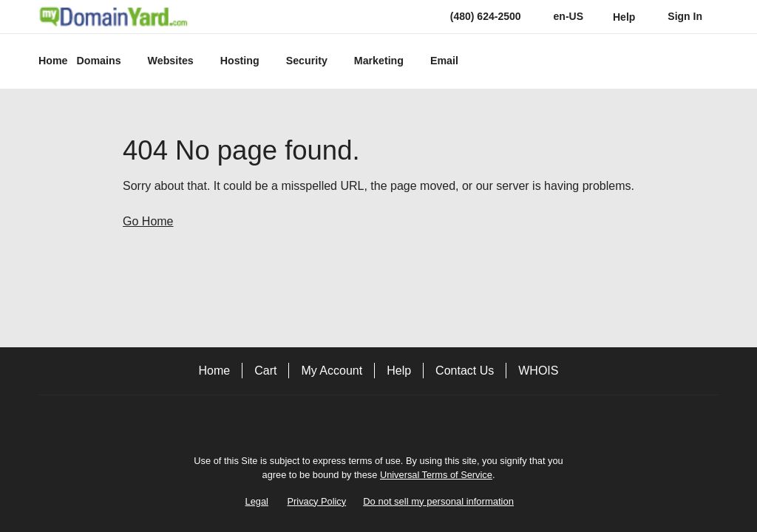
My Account (332, 371)
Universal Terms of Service (436, 475)
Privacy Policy (317, 501)
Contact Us (465, 371)
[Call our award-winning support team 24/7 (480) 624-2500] (624, 17)
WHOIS (538, 371)
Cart (265, 371)
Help (399, 371)
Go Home (148, 221)
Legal (257, 501)
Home (215, 371)
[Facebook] (378, 421)
